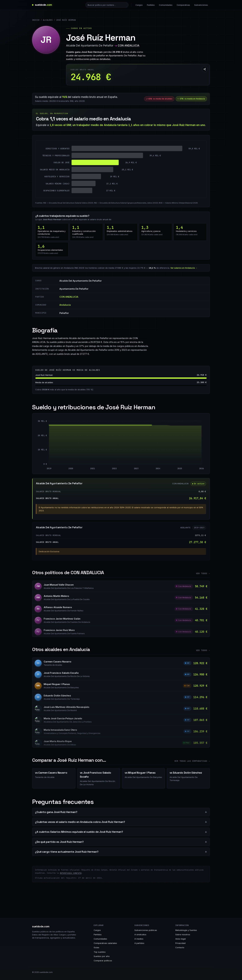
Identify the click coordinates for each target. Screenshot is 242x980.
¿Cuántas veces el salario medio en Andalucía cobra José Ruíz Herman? (80, 822)
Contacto (180, 947)
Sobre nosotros (183, 934)
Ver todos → (203, 574)
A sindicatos (140, 934)
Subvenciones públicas (146, 930)
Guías (96, 947)
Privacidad (180, 943)
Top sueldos (100, 952)
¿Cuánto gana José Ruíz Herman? (56, 812)
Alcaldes (48, 20)
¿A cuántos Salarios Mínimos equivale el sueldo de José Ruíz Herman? (79, 832)
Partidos (151, 5)
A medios (139, 939)
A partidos (139, 943)
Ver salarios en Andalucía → (184, 268)
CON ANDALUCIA (129, 46)
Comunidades (166, 5)
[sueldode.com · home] (42, 5)
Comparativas (183, 5)
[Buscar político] (107, 5)
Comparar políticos (103, 961)
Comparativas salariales (105, 943)
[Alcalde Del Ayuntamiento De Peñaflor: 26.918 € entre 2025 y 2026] (191, 445)
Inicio (36, 20)
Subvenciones (201, 5)
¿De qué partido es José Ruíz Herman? (59, 842)
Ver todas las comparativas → (192, 761)
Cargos (139, 5)
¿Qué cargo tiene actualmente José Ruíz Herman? (67, 852)
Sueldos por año (102, 956)
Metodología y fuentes (186, 930)
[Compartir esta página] (205, 69)
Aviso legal (180, 939)
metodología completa (71, 873)
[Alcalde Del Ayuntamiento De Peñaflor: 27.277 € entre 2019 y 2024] (104, 445)
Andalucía (65, 305)
